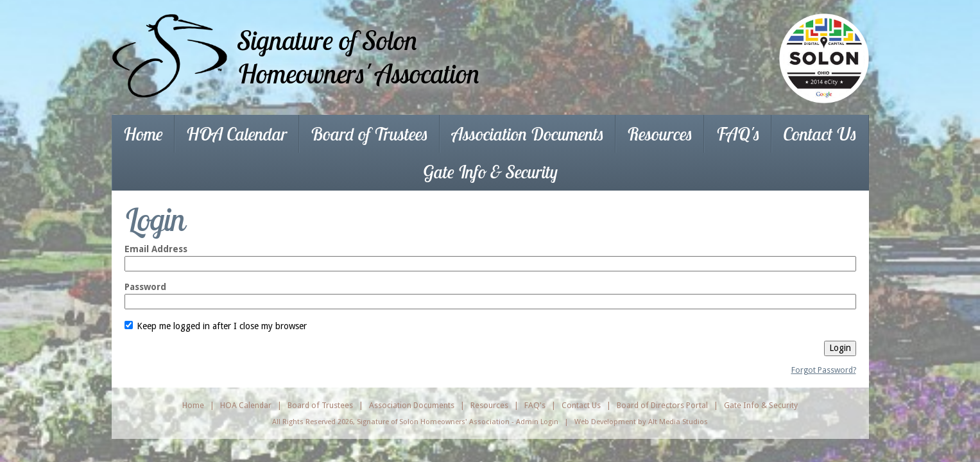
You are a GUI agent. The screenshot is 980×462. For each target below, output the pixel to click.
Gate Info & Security (490, 172)
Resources (660, 134)
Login (840, 348)
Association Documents (528, 134)
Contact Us (820, 134)
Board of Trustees (369, 134)
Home (143, 134)
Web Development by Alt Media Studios (641, 422)
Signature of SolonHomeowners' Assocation (359, 57)
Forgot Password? (824, 370)
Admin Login (537, 422)
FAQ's (738, 134)
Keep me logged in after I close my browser (216, 326)
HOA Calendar (236, 134)
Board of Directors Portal (662, 405)
